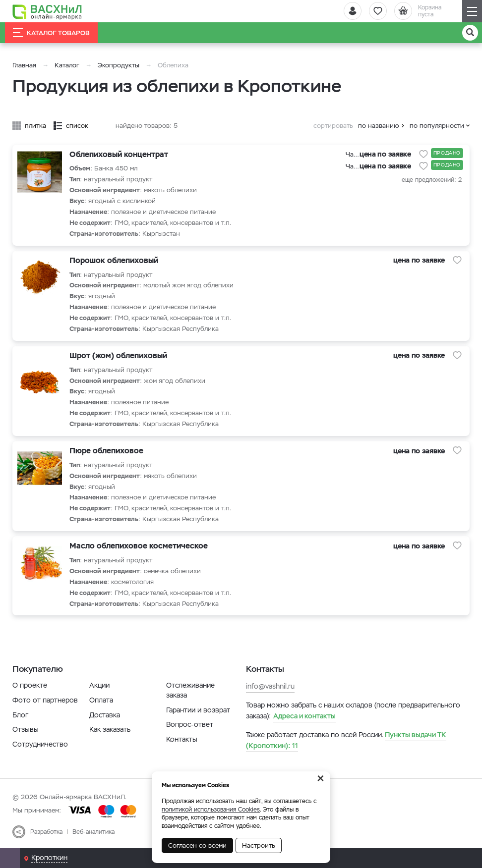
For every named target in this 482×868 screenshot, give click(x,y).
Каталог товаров (51, 33)
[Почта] (10, 858)
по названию (379, 126)
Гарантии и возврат (198, 710)
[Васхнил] (47, 11)
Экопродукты (119, 65)
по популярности (437, 126)
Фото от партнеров (45, 700)
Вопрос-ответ (190, 724)
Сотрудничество (40, 744)
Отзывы (26, 729)
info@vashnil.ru (270, 686)
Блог (20, 715)
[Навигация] (472, 11)
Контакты (182, 739)
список (77, 126)
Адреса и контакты (304, 716)
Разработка (46, 832)
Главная (24, 65)
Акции (99, 685)
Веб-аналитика (93, 832)
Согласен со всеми (197, 845)
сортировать (333, 126)
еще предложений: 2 (432, 180)
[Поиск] (470, 33)
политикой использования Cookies (211, 810)
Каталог (67, 65)
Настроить (259, 845)
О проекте (30, 685)
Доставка (105, 715)
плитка (35, 126)
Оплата (101, 700)
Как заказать (110, 729)
